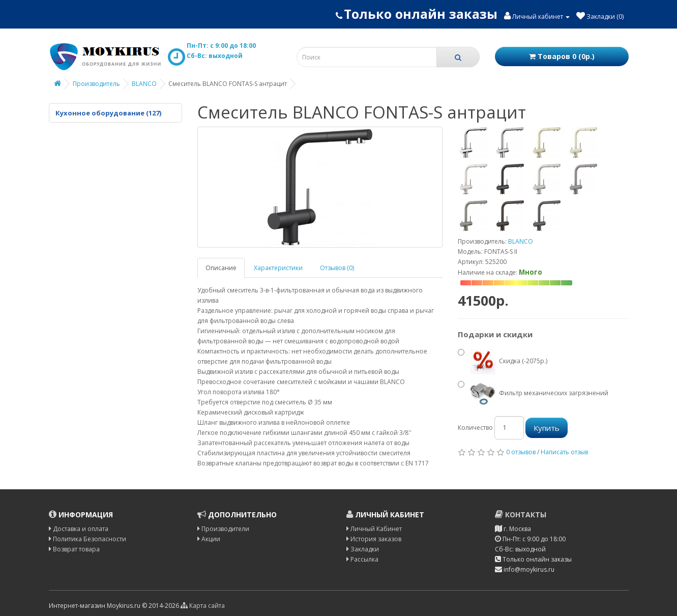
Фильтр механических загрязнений (533, 394)
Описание (221, 268)
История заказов (374, 539)
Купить (547, 428)
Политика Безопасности (87, 539)
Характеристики (278, 268)
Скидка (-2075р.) (503, 362)
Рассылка (362, 559)
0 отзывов (521, 452)
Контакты (521, 515)
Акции (209, 539)
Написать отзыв (564, 452)
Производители (223, 529)
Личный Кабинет (374, 529)
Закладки (363, 549)
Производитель (96, 84)
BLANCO (144, 84)
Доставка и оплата (79, 529)
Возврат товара (74, 549)
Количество (475, 428)
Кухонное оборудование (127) (108, 113)
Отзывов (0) (337, 268)
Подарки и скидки (495, 334)
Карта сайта (203, 606)
